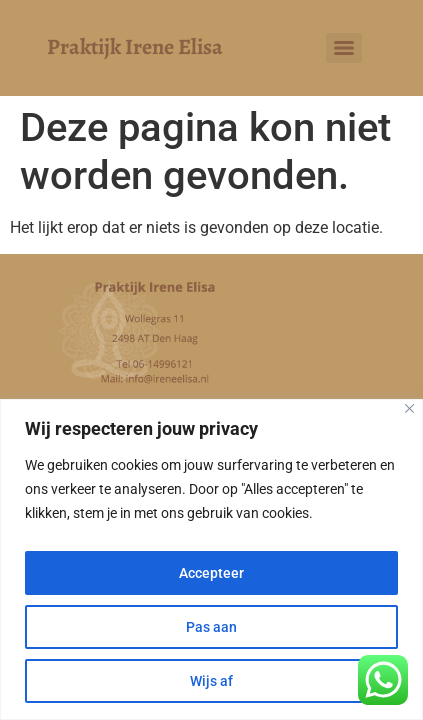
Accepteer (211, 573)
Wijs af (211, 681)
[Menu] (344, 48)
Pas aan (211, 627)
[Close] (409, 408)
